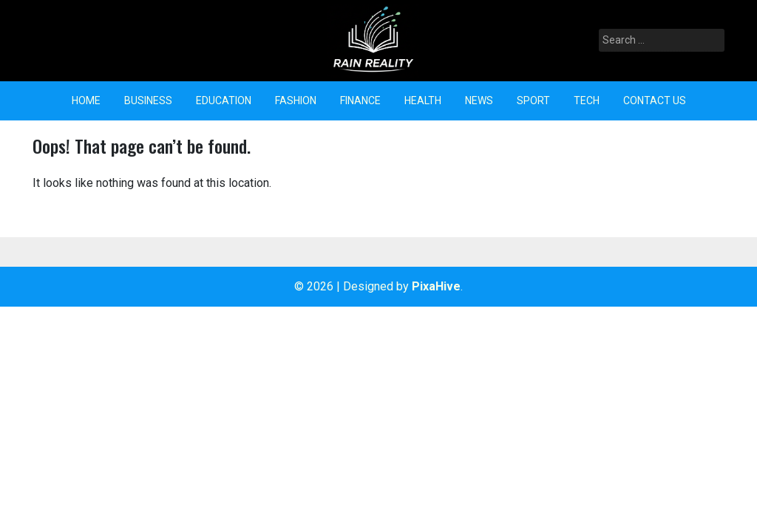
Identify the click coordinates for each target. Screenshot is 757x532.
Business (148, 100)
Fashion (296, 100)
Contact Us (655, 100)
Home (86, 100)
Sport (533, 100)
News (479, 100)
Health (423, 100)
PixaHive (436, 286)
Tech (587, 100)
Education (224, 100)
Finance (360, 100)
